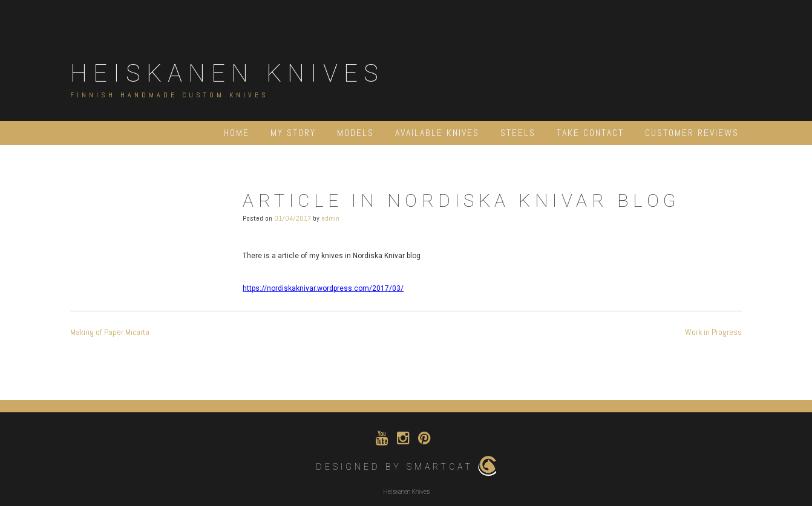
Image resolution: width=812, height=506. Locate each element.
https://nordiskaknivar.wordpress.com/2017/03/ (323, 288)
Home (237, 133)
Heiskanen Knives (227, 73)
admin (330, 218)
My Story (293, 133)
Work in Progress (713, 332)
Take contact (590, 133)
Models (355, 133)
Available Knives (437, 133)
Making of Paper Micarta (110, 332)
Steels (518, 133)
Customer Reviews (692, 133)
